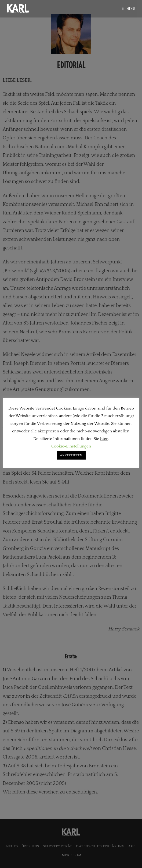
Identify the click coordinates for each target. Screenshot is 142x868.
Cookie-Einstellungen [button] (71, 446)
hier (104, 439)
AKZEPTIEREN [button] (71, 455)
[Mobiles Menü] (129, 9)
